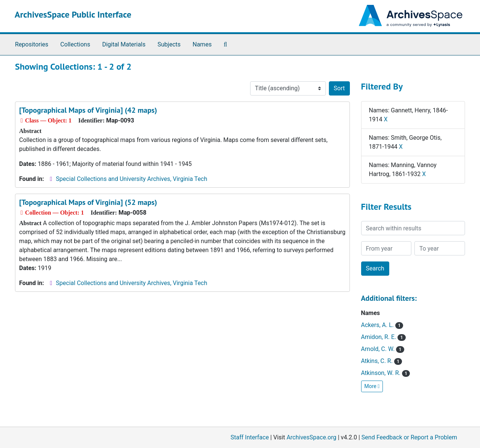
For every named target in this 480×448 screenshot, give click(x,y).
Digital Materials (124, 44)
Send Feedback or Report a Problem (409, 437)
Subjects (169, 44)
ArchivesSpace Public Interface (73, 14)
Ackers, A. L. (382, 325)
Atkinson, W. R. (385, 373)
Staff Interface (250, 437)
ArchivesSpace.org (311, 437)
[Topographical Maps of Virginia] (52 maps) (88, 202)
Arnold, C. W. (383, 349)
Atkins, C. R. (382, 361)
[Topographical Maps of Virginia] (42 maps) (88, 110)
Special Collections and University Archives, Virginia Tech (131, 179)
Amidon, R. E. (383, 337)
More (372, 386)
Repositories (32, 44)
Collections (75, 44)
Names (202, 44)
